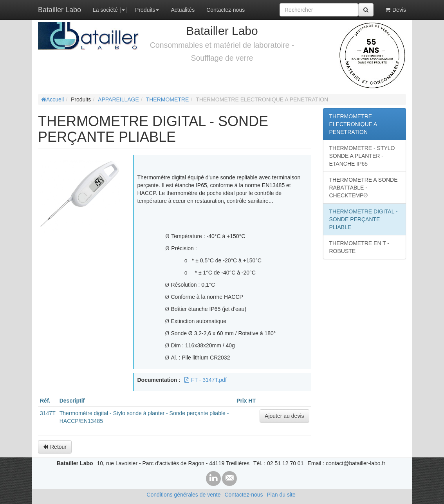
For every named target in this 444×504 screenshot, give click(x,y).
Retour (55, 447)
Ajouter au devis (284, 416)
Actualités (183, 10)
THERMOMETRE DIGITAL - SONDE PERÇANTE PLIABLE (364, 219)
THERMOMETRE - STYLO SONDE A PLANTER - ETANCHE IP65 (362, 156)
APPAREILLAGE (118, 99)
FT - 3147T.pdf (206, 380)
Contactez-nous (226, 10)
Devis (396, 10)
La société (105, 10)
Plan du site (281, 495)
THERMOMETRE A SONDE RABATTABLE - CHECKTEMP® (364, 188)
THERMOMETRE (168, 99)
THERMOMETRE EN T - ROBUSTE (359, 247)
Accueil (52, 99)
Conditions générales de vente (183, 495)
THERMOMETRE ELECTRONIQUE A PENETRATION (353, 124)
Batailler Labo (60, 10)
